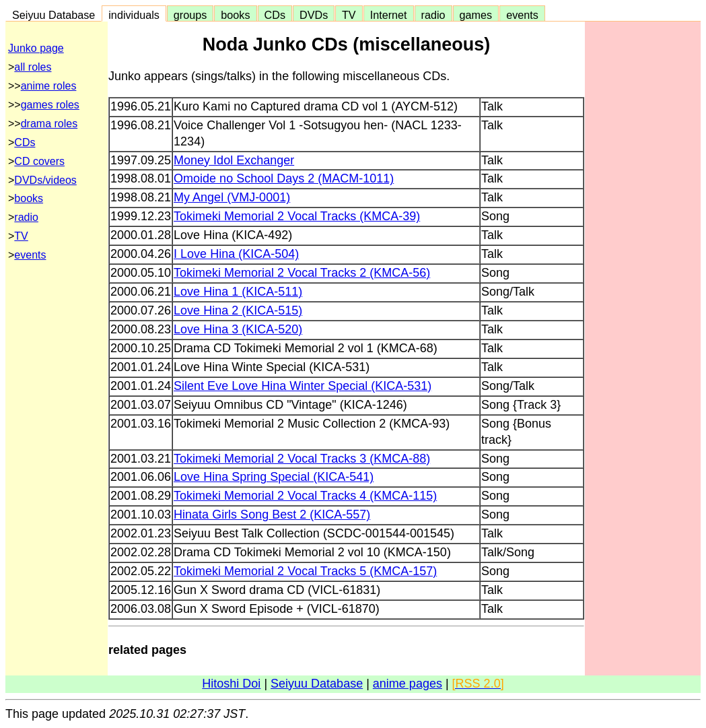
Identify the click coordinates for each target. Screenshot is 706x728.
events (522, 15)
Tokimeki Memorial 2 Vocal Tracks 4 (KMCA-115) (305, 496)
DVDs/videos (45, 180)
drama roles (49, 124)
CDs (275, 15)
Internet (389, 15)
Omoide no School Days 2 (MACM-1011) (284, 178)
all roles (33, 67)
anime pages (408, 684)
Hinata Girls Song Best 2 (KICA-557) (272, 515)
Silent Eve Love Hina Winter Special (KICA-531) (303, 386)
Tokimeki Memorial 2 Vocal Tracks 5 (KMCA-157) (305, 571)
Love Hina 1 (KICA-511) (238, 292)
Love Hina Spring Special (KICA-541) (274, 477)
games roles (50, 105)
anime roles (49, 86)
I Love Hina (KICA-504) (236, 254)
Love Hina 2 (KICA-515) (238, 310)
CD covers (39, 161)
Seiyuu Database (54, 15)
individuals (134, 15)
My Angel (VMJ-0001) (232, 197)
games (476, 15)
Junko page (36, 48)
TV (349, 15)
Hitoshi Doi (231, 684)
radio (433, 15)
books (235, 15)
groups (190, 15)
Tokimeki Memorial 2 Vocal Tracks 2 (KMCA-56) (302, 273)
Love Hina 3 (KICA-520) (238, 329)
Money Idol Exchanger (234, 160)
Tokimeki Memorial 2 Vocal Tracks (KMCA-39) (297, 216)
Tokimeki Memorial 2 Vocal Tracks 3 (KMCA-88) (302, 459)
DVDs (314, 15)
